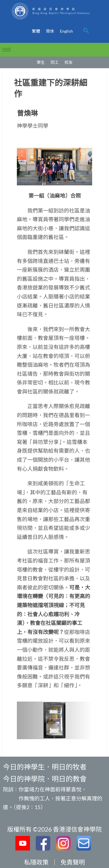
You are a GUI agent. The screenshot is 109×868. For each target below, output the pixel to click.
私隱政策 (36, 862)
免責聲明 (73, 862)
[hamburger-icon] (7, 50)
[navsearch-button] (86, 31)
